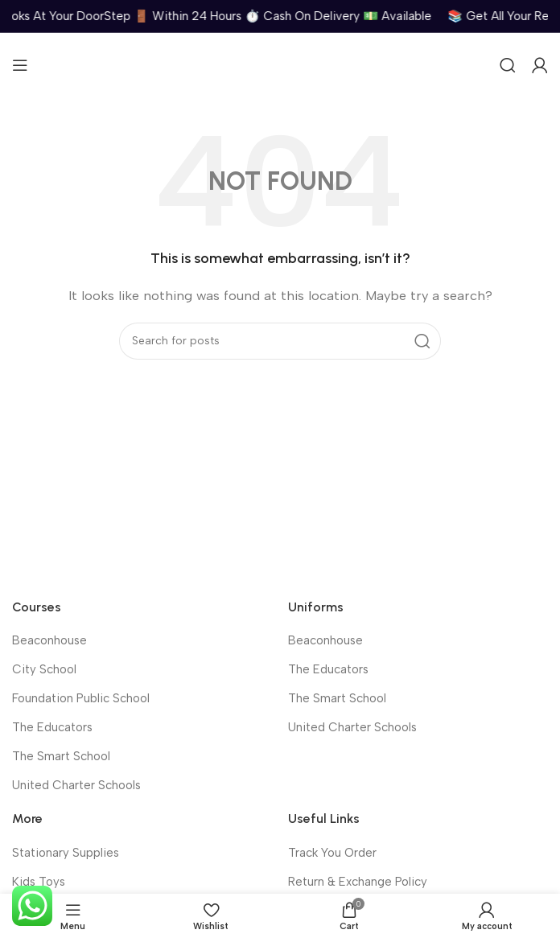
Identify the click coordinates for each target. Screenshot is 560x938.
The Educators (52, 727)
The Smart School (61, 756)
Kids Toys (39, 882)
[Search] (508, 65)
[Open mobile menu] (20, 65)
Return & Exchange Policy (358, 882)
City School (44, 669)
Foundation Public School (81, 698)
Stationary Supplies (66, 853)
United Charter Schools (76, 785)
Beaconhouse (49, 640)
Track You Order (332, 853)
